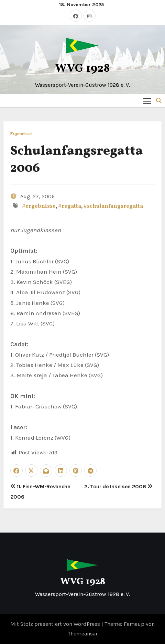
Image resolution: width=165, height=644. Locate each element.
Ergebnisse (21, 134)
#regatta (70, 206)
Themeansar (83, 634)
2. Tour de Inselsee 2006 (118, 486)
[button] (159, 101)
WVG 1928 (82, 69)
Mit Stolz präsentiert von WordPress (56, 624)
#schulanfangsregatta (113, 206)
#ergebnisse (39, 206)
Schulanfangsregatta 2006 (76, 160)
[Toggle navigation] (147, 101)
